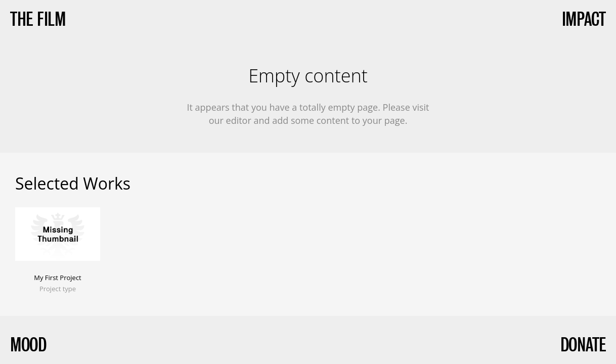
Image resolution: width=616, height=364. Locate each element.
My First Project (58, 278)
